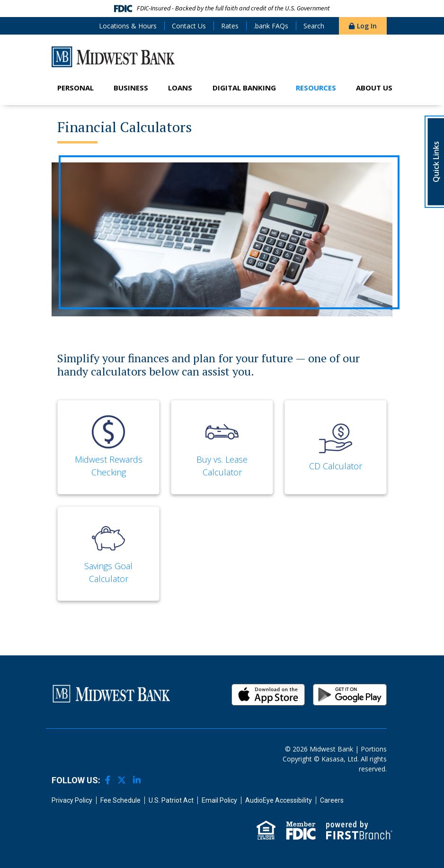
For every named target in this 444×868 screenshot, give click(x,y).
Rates (230, 26)
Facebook (108, 780)
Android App (350, 695)
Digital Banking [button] (244, 88)
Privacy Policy (72, 800)
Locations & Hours (128, 26)
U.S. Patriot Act (171, 800)
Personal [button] (75, 88)
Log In (367, 26)
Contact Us (189, 26)
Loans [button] (180, 88)
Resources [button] (316, 88)
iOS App (268, 695)
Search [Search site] (314, 26)
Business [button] (131, 88)
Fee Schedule (120, 800)
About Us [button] (374, 88)
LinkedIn (137, 780)
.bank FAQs (271, 26)
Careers (332, 800)
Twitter (122, 780)
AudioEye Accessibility (279, 800)
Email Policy (219, 800)
